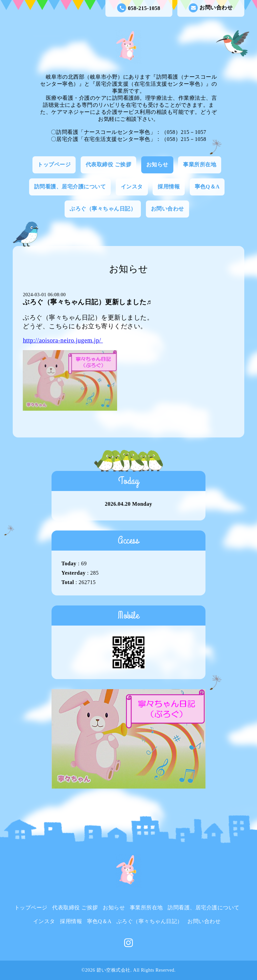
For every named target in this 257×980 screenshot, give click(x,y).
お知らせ (157, 165)
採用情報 (169, 187)
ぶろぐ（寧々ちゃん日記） (103, 209)
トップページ (54, 165)
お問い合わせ (211, 8)
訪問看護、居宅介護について (70, 187)
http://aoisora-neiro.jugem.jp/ (62, 340)
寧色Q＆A (207, 187)
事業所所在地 (200, 165)
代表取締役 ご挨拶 (109, 165)
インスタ (132, 187)
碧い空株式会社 (113, 970)
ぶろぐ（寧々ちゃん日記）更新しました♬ (87, 302)
